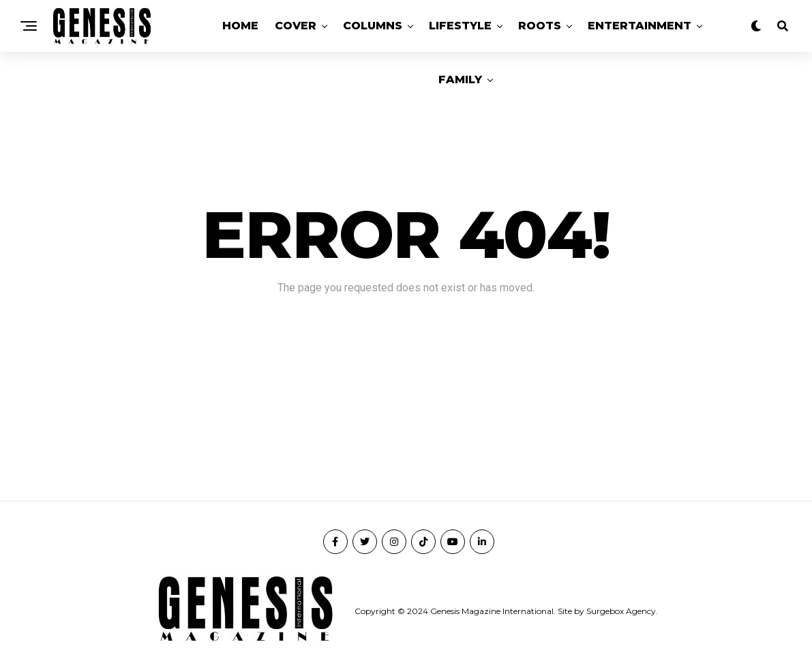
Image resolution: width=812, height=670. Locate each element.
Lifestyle (460, 26)
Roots (540, 26)
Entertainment (640, 26)
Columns (373, 26)
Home (240, 26)
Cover (296, 26)
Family (460, 79)
